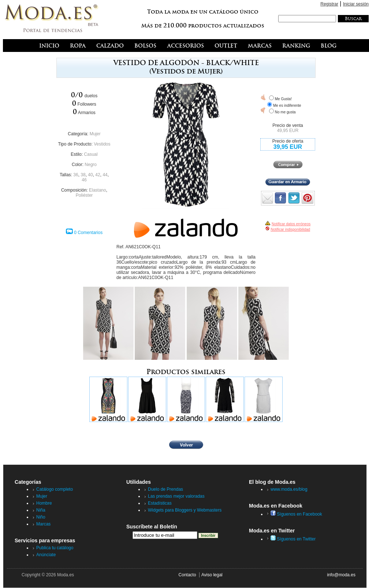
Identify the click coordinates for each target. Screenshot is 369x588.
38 (83, 175)
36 (76, 175)
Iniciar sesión (356, 4)
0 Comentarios (88, 233)
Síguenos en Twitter (293, 539)
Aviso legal (212, 575)
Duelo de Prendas (165, 489)
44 (105, 175)
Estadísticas (160, 503)
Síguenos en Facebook (296, 514)
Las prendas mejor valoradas (176, 496)
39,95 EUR (288, 147)
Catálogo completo (55, 489)
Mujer (95, 134)
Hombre (44, 503)
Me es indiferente (287, 105)
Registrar (329, 4)
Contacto (187, 575)
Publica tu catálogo (55, 548)
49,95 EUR (288, 131)
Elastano (98, 190)
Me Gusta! (283, 99)
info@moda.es (341, 575)
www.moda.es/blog (289, 489)
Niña (41, 510)
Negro (91, 165)
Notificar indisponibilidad (290, 229)
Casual (91, 154)
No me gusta (285, 112)
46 (84, 180)
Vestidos (102, 144)
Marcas (43, 524)
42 (98, 175)
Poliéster (84, 195)
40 (90, 175)
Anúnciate (46, 555)
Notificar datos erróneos (291, 224)
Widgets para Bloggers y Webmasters (185, 510)
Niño (41, 517)
